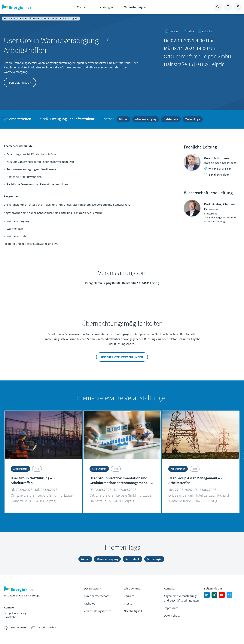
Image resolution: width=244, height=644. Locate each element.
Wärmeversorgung (146, 119)
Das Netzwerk (92, 588)
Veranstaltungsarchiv (97, 611)
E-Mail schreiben (217, 174)
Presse (128, 603)
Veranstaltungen (135, 7)
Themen (82, 7)
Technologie (193, 119)
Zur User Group (20, 83)
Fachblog (90, 603)
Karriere (129, 596)
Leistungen (106, 7)
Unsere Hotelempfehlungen (122, 357)
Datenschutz (172, 615)
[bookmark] (171, 31)
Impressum (171, 608)
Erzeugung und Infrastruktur (72, 119)
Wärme (123, 119)
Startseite (9, 18)
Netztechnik (171, 119)
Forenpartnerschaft (96, 596)
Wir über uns (132, 588)
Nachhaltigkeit (133, 611)
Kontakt (169, 588)
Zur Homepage (29, 7)
